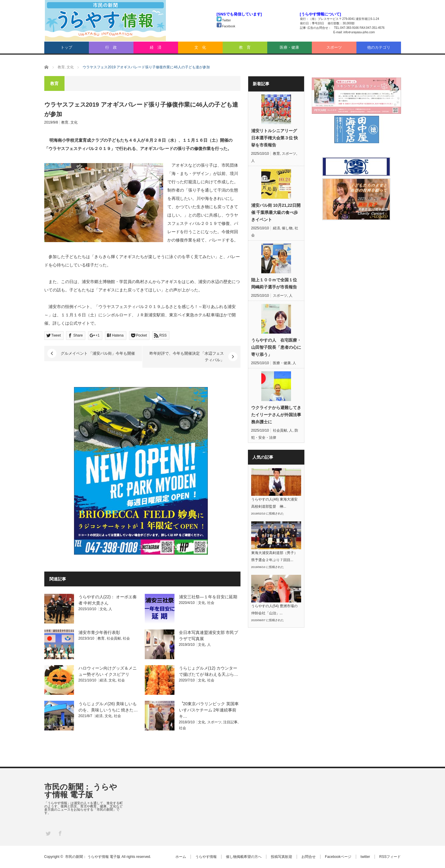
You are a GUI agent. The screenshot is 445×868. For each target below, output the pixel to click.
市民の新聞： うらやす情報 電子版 (81, 791)
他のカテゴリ (379, 47)
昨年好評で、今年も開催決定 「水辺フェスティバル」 (187, 357)
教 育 (245, 47)
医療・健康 (289, 47)
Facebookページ (338, 857)
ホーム (181, 857)
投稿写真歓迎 (282, 857)
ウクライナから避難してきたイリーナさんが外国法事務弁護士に (276, 415)
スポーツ (334, 47)
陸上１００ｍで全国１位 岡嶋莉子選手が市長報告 (274, 283)
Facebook (226, 26)
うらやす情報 (206, 857)
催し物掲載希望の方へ (244, 857)
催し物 (287, 228)
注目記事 (230, 722)
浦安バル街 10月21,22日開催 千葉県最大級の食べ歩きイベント (276, 212)
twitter (365, 857)
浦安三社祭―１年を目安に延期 (208, 597)
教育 (65, 122)
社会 (211, 603)
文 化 (200, 47)
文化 (74, 122)
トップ (66, 47)
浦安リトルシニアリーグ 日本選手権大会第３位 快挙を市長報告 (275, 138)
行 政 (111, 47)
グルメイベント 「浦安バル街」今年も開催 (98, 353)
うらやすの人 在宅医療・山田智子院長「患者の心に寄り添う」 (276, 347)
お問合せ (309, 857)
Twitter (224, 20)
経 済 (156, 47)
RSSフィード (390, 857)
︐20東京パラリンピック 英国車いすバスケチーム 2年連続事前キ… (209, 710)
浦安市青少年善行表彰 (99, 632)
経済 (103, 680)
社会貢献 (114, 638)
